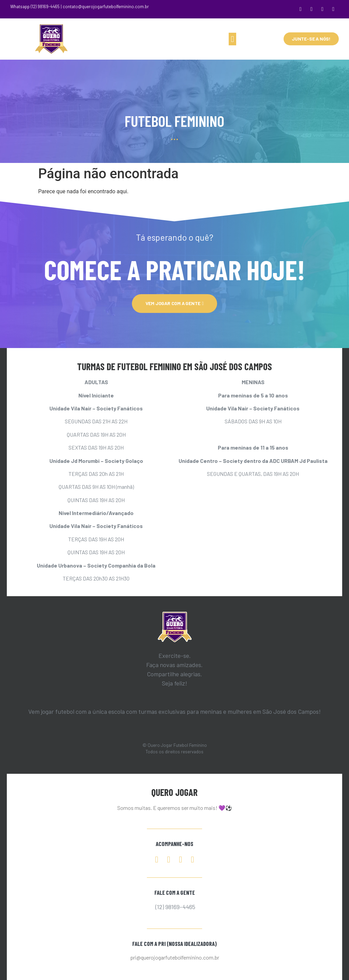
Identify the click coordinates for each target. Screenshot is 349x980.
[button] (232, 39)
